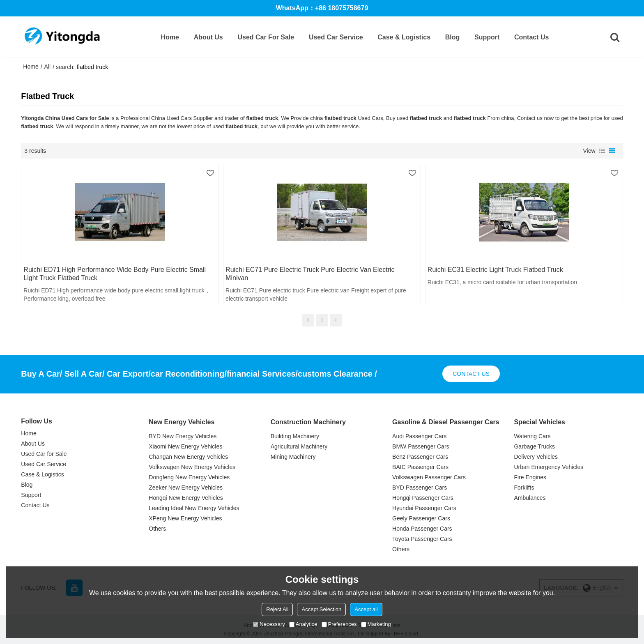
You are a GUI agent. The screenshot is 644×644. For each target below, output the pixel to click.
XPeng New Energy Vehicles (185, 518)
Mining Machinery (293, 457)
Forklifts (524, 488)
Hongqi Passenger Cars (423, 498)
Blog (453, 37)
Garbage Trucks (534, 446)
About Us (208, 37)
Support (487, 37)
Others (157, 529)
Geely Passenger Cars (421, 518)
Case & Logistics (404, 37)
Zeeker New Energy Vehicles (186, 488)
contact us (471, 374)
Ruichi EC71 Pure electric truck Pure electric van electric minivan (310, 274)
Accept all (366, 609)
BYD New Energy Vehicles (183, 436)
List (602, 151)
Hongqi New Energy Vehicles (186, 498)
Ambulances (530, 498)
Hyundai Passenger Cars (424, 508)
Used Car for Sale (266, 37)
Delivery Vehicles (536, 457)
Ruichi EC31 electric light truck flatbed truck (495, 270)
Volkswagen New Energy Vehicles (192, 467)
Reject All (277, 609)
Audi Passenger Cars (419, 436)
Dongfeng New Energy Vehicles (189, 477)
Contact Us (531, 37)
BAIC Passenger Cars (420, 467)
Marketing (376, 624)
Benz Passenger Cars (420, 457)
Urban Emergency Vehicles (549, 467)
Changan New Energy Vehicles (188, 457)
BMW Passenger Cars (421, 446)
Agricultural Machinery (299, 446)
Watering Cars (532, 436)
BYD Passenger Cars (420, 488)
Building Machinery (295, 436)
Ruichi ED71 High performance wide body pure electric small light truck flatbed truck (115, 274)
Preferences (339, 624)
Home (170, 37)
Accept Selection (321, 609)
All (48, 67)
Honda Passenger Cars (422, 529)
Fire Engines (530, 477)
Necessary (269, 624)
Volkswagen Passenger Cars (429, 477)
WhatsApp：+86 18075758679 (322, 8)
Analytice (303, 624)
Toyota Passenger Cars (422, 539)
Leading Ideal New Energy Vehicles (194, 508)
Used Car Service (336, 37)
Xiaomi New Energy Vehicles (185, 446)
